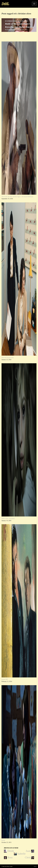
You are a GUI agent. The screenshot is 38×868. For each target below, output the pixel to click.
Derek (9, 851)
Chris (29, 858)
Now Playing (23, 21)
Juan (30, 851)
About (35, 866)
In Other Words (11, 21)
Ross (8, 858)
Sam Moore (12, 30)
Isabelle (20, 854)
